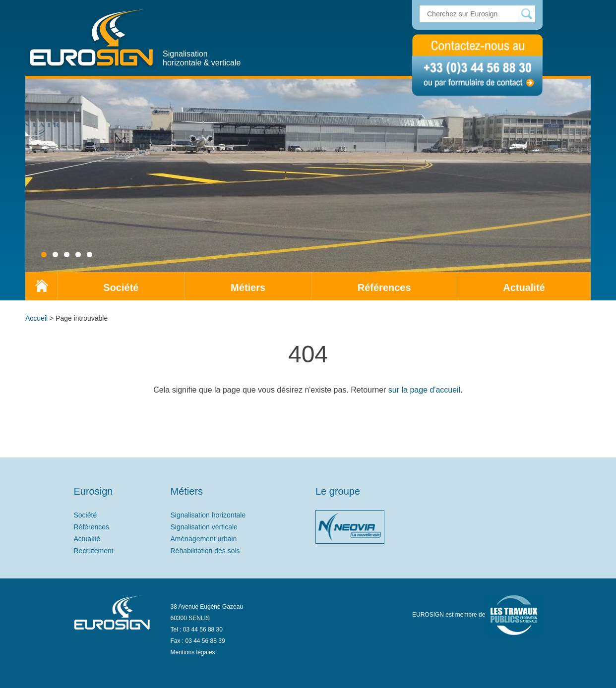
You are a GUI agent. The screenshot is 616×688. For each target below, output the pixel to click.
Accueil (36, 318)
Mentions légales (193, 652)
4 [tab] (78, 255)
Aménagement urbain (204, 539)
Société (121, 287)
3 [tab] (67, 255)
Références (384, 287)
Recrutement (94, 551)
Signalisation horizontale (208, 515)
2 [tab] (55, 255)
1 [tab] (44, 255)
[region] (308, 174)
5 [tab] (90, 255)
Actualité (524, 287)
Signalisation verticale (204, 527)
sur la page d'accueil (424, 390)
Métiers (248, 287)
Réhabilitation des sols (205, 551)
